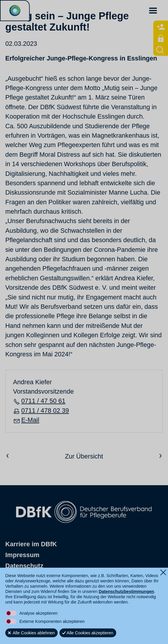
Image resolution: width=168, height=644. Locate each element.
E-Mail (30, 420)
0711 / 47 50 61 (43, 401)
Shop (13, 577)
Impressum (22, 555)
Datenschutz (24, 566)
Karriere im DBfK (31, 544)
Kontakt (17, 587)
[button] (153, 10)
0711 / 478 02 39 (45, 410)
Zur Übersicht (84, 456)
